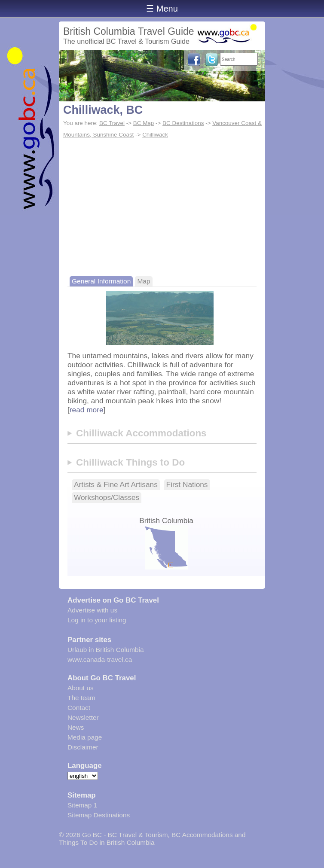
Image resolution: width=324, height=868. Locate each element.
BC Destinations (183, 123)
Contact (79, 708)
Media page (85, 737)
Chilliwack (155, 135)
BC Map (144, 123)
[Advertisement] (162, 205)
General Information (101, 281)
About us (81, 688)
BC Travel (112, 123)
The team (81, 698)
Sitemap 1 (82, 805)
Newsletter (83, 717)
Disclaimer (83, 747)
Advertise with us (92, 610)
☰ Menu (162, 9)
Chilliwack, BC (103, 110)
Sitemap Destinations (99, 815)
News (76, 727)
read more (87, 410)
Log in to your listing (97, 620)
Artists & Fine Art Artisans (116, 484)
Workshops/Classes (107, 497)
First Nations (187, 484)
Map (144, 281)
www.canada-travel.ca (100, 659)
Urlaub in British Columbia (106, 650)
